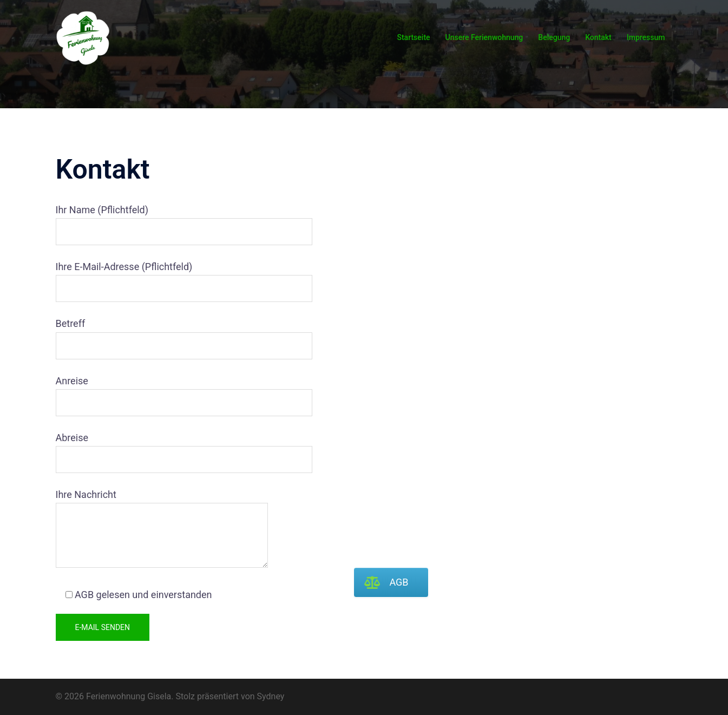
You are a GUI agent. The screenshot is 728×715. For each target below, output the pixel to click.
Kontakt (598, 37)
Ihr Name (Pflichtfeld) (162, 221)
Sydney (271, 696)
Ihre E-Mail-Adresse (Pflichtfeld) (162, 278)
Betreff (162, 334)
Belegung (554, 37)
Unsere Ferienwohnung (484, 37)
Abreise (162, 449)
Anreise (162, 392)
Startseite (413, 37)
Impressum (646, 37)
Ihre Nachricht (162, 529)
